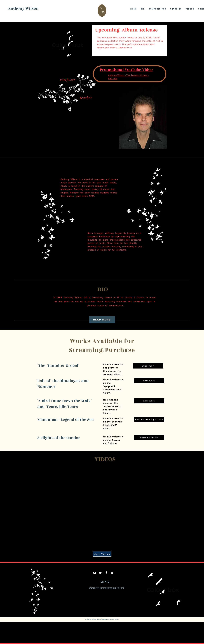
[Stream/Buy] (148, 366)
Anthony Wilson (23, 8)
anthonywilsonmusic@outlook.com (106, 588)
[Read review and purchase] (149, 419)
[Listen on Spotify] (149, 438)
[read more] (102, 320)
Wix (118, 620)
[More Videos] (102, 554)
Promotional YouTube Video (126, 70)
